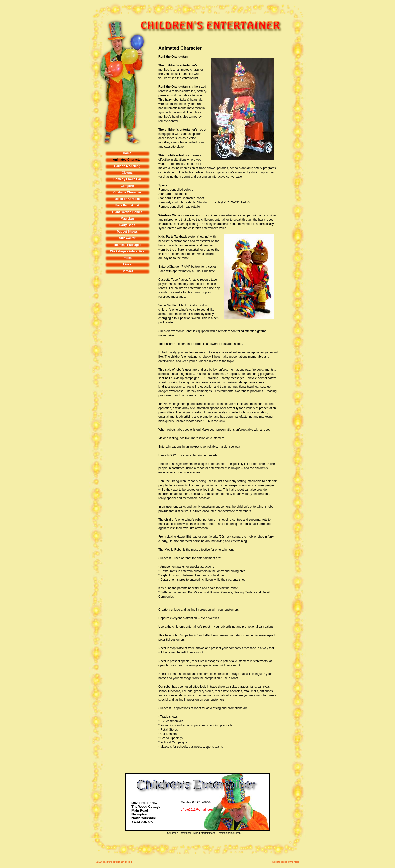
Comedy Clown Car (127, 179)
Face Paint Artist (127, 205)
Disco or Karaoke (127, 199)
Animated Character (127, 160)
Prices (127, 258)
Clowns (127, 173)
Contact (127, 271)
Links (127, 264)
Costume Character (127, 192)
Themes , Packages (127, 245)
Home (127, 153)
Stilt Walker (127, 238)
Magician (127, 219)
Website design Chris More (286, 862)
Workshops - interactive (127, 251)
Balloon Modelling (127, 166)
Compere (127, 186)
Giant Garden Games (127, 212)
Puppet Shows (127, 232)
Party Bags (127, 225)
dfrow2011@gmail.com (197, 810)
